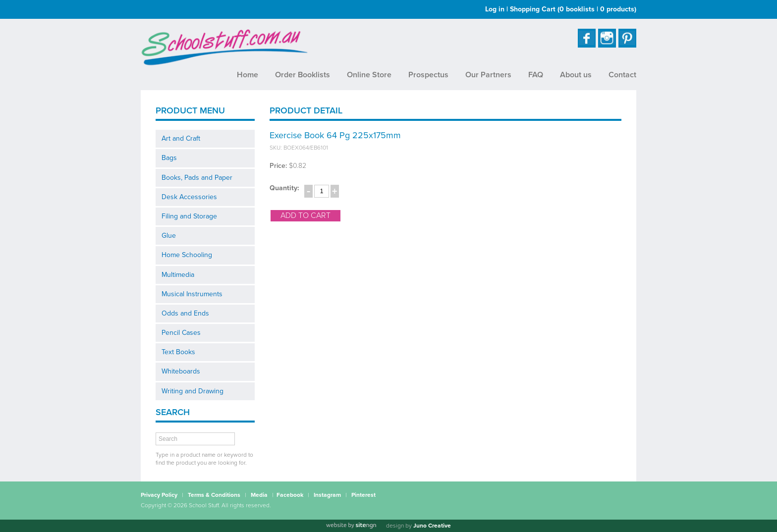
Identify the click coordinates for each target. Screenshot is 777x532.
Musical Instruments (192, 294)
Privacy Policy (159, 495)
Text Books (178, 352)
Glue (169, 236)
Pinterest (363, 495)
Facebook (290, 495)
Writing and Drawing (193, 391)
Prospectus (428, 75)
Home (248, 75)
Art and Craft (181, 138)
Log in (495, 9)
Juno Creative (432, 526)
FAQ (536, 75)
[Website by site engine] (351, 526)
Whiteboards (181, 371)
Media (259, 495)
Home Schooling (187, 255)
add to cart (305, 215)
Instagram (327, 495)
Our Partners (488, 75)
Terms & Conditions (214, 495)
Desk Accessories (189, 197)
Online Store (369, 75)
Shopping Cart (573, 9)
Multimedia (178, 275)
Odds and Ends (185, 313)
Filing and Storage (189, 216)
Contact (622, 75)
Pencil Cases (181, 333)
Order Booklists (303, 75)
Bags (169, 158)
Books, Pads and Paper (197, 178)
